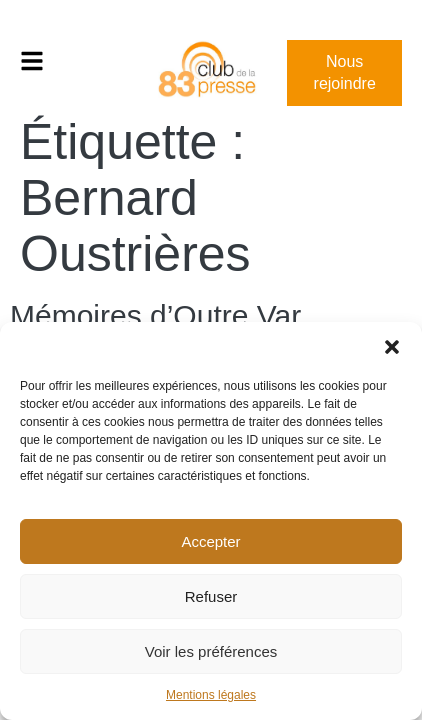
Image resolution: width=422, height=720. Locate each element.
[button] (392, 347)
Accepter (210, 541)
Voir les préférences (211, 651)
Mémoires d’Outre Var (155, 315)
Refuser (211, 596)
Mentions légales (211, 695)
